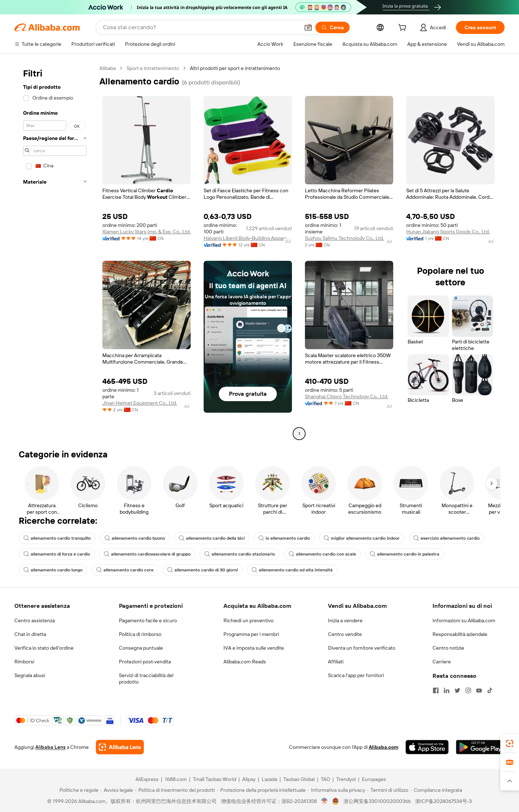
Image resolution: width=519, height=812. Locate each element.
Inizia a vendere (345, 620)
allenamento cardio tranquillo (57, 538)
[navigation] (55, 252)
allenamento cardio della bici (212, 538)
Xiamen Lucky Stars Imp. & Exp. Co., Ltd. (147, 232)
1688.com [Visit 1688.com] (176, 779)
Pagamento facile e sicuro (148, 620)
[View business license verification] (325, 801)
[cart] (404, 28)
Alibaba (108, 68)
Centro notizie (448, 648)
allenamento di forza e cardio (57, 554)
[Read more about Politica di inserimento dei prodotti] (175, 790)
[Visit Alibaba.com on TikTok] (490, 690)
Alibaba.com (383, 747)
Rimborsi (24, 662)
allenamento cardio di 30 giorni (203, 570)
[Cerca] (332, 27)
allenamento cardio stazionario (240, 554)
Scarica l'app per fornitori (356, 675)
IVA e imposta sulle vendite (254, 648)
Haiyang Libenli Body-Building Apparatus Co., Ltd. (248, 238)
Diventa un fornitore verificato (362, 648)
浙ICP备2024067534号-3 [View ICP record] (443, 801)
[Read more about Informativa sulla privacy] (336, 790)
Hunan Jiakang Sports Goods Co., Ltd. (448, 232)
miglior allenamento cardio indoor (362, 538)
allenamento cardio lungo (53, 570)
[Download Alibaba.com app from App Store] (427, 747)
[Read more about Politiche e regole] (78, 790)
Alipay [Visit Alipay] (249, 779)
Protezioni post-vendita (145, 662)
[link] (510, 743)
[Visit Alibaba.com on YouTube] (479, 690)
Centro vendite (345, 634)
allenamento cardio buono (135, 538)
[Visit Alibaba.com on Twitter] (457, 690)
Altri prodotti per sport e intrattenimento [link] (235, 68)
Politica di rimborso (140, 634)
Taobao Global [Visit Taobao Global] (299, 779)
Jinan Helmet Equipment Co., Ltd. (140, 403)
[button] (308, 27)
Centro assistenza (35, 620)
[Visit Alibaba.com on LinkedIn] (447, 690)
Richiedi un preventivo (249, 620)
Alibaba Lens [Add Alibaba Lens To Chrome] (50, 747)
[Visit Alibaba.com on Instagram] (468, 690)
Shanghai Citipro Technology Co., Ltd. (347, 396)
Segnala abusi (30, 675)
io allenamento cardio (284, 538)
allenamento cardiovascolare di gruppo (147, 554)
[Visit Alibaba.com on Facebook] (436, 690)
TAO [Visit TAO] (325, 779)
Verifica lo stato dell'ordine (44, 648)
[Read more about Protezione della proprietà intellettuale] (261, 790)
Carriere (442, 662)
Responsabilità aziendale (460, 634)
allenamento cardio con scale (322, 554)
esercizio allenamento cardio (447, 538)
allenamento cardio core (125, 570)
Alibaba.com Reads (245, 662)
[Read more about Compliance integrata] (436, 790)
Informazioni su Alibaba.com (464, 620)
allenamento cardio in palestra (405, 554)
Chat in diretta (30, 634)
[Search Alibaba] (201, 27)
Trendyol (346, 779)
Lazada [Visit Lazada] (269, 779)
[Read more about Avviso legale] (117, 790)
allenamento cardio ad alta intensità (292, 570)
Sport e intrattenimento (153, 68)
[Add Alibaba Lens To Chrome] (120, 747)
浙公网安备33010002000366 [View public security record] (377, 801)
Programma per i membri (251, 634)
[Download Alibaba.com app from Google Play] (480, 747)
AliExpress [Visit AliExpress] (147, 779)
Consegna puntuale (141, 648)
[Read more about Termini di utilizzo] (388, 790)
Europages (374, 779)
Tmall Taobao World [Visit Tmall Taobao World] (214, 779)
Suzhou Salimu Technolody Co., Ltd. (344, 238)
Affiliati (336, 662)
